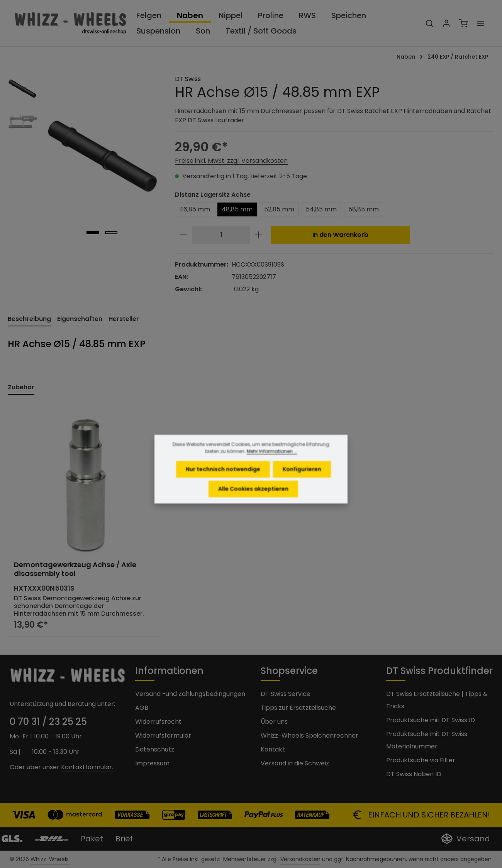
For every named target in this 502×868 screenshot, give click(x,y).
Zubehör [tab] (21, 387)
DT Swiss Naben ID (414, 774)
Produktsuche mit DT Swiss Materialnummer (427, 740)
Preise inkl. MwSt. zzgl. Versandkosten (231, 161)
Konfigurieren (302, 478)
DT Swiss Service (286, 694)
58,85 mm (364, 209)
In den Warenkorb (340, 235)
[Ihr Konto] (446, 23)
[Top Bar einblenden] (480, 23)
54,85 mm (321, 209)
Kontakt (273, 749)
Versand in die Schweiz (295, 763)
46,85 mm (195, 209)
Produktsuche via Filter (421, 760)
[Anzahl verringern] (184, 235)
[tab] (29, 319)
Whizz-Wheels (50, 859)
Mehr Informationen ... (272, 460)
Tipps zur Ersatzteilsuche (298, 708)
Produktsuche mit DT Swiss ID (431, 720)
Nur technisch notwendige (223, 478)
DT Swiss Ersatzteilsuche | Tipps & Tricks (437, 700)
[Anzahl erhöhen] (259, 235)
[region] (84, 157)
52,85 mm (279, 209)
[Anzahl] (221, 235)
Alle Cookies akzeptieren (253, 498)
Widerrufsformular (163, 735)
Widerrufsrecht (158, 722)
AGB (142, 708)
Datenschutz (155, 749)
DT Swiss (188, 79)
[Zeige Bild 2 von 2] (111, 233)
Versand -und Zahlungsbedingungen (190, 694)
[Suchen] (429, 23)
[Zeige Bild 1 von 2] (93, 233)
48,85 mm (237, 209)
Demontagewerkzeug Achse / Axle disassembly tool (75, 569)
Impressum (152, 763)
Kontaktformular (86, 767)
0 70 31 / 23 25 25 (48, 722)
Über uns (274, 722)
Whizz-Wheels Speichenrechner (310, 735)
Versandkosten (300, 859)
